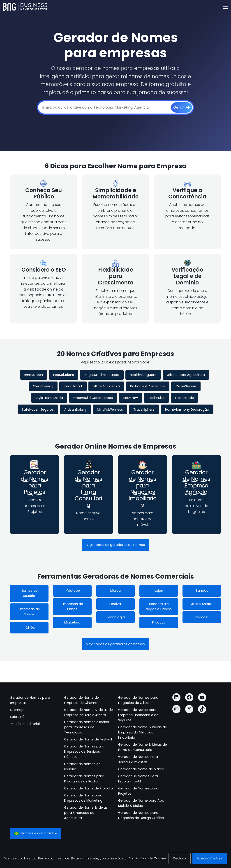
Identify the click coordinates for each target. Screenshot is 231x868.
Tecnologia (115, 617)
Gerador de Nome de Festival (88, 739)
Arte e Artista (202, 604)
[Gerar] (181, 107)
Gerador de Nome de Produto (88, 788)
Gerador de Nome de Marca (141, 769)
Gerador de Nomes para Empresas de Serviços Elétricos (84, 752)
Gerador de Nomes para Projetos (35, 482)
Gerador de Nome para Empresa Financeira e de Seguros (138, 715)
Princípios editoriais (26, 724)
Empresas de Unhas (72, 606)
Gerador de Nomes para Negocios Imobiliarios (143, 489)
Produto (159, 622)
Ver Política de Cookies (148, 858)
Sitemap (17, 710)
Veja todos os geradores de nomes (115, 545)
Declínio (179, 858)
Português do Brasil (34, 833)
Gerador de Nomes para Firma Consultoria (88, 489)
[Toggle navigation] (225, 7)
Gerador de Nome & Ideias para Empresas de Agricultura (86, 813)
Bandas (202, 591)
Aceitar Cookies (210, 858)
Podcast (202, 617)
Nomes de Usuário (29, 593)
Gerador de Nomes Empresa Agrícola (196, 482)
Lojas (159, 591)
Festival (115, 604)
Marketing (72, 622)
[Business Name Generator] (25, 7)
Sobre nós (18, 717)
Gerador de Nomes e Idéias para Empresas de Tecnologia (87, 727)
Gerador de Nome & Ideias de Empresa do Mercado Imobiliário (143, 732)
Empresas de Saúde (29, 612)
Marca (115, 591)
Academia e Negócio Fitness (159, 606)
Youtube (72, 591)
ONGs (29, 628)
